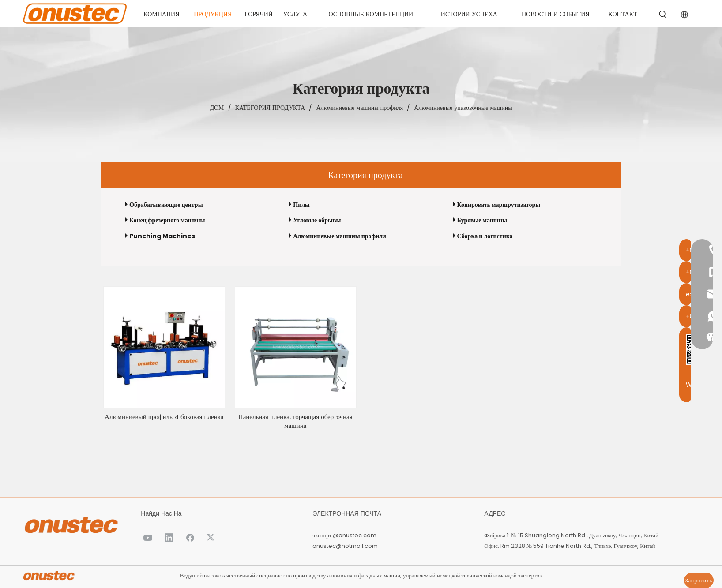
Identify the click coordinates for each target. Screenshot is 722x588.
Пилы (301, 205)
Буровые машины (482, 220)
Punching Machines (162, 236)
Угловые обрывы (317, 220)
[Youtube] (148, 537)
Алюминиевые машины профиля (340, 236)
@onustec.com (355, 535)
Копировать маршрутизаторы (499, 205)
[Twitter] (211, 537)
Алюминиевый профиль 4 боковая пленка (164, 417)
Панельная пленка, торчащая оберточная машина (295, 421)
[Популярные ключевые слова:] (663, 15)
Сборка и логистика (485, 236)
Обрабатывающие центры (166, 205)
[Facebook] (190, 537)
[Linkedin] (169, 537)
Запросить (699, 580)
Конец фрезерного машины (167, 220)
